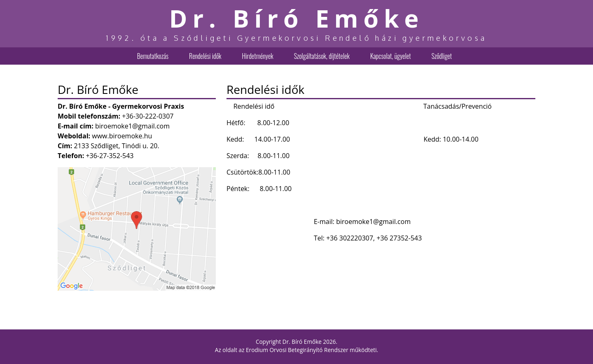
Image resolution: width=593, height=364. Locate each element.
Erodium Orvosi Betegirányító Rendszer (297, 350)
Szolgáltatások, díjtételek (322, 56)
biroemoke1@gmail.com (132, 126)
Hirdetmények (257, 56)
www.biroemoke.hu (122, 136)
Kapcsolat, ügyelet (391, 56)
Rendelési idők (205, 56)
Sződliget (442, 56)
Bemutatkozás (153, 56)
